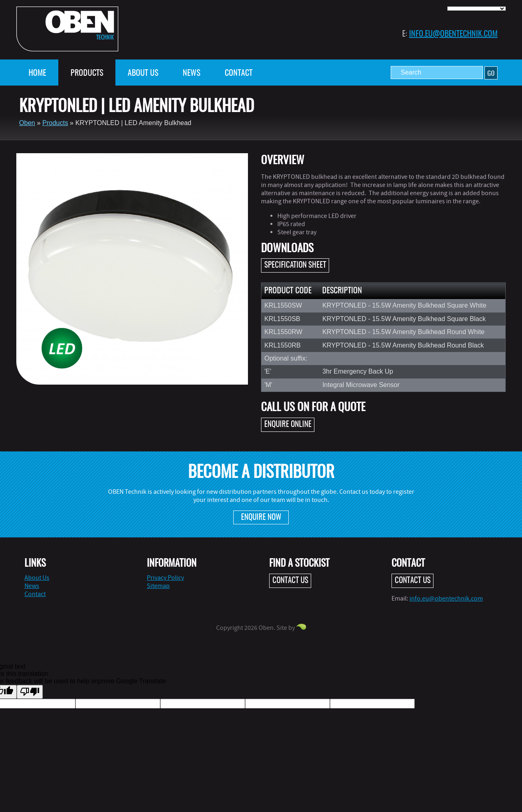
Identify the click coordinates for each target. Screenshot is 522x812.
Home (37, 73)
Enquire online (288, 425)
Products (87, 73)
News (191, 73)
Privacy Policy (165, 578)
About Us (143, 73)
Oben (27, 123)
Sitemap (158, 586)
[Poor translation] (30, 692)
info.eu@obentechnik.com (453, 34)
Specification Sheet (295, 265)
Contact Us (290, 581)
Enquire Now (261, 518)
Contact (239, 73)
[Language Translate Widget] (477, 9)
